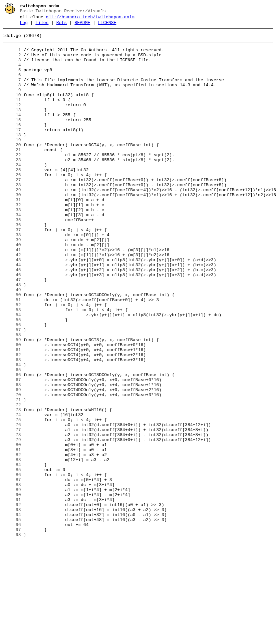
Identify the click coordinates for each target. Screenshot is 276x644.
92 (12, 601)
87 (12, 571)
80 (12, 529)
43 (12, 307)
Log (24, 26)
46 (12, 325)
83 (12, 547)
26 (12, 205)
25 (12, 199)
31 (12, 235)
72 (12, 481)
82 (12, 541)
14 (12, 133)
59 (12, 403)
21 (12, 175)
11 (12, 115)
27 (12, 211)
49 (12, 343)
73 (12, 487)
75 (12, 499)
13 (12, 127)
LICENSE (107, 26)
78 (12, 517)
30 (12, 229)
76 (12, 505)
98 (12, 637)
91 (12, 595)
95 (12, 619)
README (82, 26)
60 (12, 409)
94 (12, 613)
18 (12, 157)
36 (12, 265)
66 (12, 445)
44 (12, 313)
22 (12, 181)
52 (12, 361)
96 (12, 625)
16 (12, 145)
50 (12, 349)
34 (12, 253)
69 (12, 463)
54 (12, 373)
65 (12, 439)
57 (12, 391)
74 (12, 493)
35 (12, 259)
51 (12, 355)
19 (12, 163)
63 (12, 427)
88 (12, 577)
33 (12, 247)
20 (12, 169)
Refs (62, 26)
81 (12, 535)
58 (12, 397)
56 (12, 385)
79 (12, 523)
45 (12, 319)
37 (12, 271)
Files (42, 26)
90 (12, 589)
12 (12, 121)
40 (12, 289)
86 (12, 565)
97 (12, 631)
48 (12, 337)
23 (12, 187)
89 (12, 583)
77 (12, 511)
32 (12, 241)
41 (12, 295)
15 (12, 139)
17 (12, 151)
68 (12, 457)
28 (12, 217)
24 (12, 193)
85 (12, 559)
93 (12, 607)
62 (12, 421)
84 (12, 553)
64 (12, 433)
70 (12, 469)
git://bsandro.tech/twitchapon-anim (90, 19)
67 (12, 451)
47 (12, 331)
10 (12, 109)
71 (12, 475)
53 (12, 367)
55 (12, 379)
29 (12, 223)
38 (12, 277)
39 (12, 283)
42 (12, 301)
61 (12, 415)
